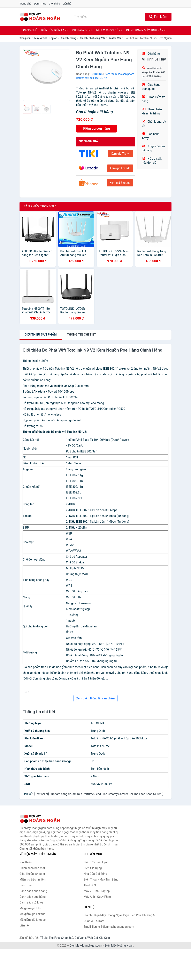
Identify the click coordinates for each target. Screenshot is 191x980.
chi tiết (82, 335)
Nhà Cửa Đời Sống (109, 30)
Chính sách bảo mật (32, 868)
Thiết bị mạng (69, 38)
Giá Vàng (80, 938)
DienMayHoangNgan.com (86, 946)
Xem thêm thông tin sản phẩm (95, 698)
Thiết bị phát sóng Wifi (92, 38)
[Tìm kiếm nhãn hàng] (108, 17)
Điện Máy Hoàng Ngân (119, 946)
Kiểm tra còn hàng (97, 128)
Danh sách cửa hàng (33, 897)
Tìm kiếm (158, 17)
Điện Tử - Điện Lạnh (55, 30)
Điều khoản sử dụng (32, 874)
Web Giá (93, 938)
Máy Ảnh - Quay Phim (97, 897)
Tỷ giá (44, 938)
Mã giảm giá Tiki (30, 908)
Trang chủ (25, 4)
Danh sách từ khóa (31, 902)
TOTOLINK (96, 74)
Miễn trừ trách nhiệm (33, 879)
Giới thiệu (54, 4)
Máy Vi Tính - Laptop (46, 38)
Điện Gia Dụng (82, 30)
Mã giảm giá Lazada (32, 914)
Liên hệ (67, 4)
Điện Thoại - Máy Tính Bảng (146, 30)
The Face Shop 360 (61, 938)
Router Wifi (115, 38)
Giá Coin (105, 938)
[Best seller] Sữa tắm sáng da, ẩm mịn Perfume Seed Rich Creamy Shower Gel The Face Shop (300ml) (98, 794)
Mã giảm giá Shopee (33, 920)
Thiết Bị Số (91, 885)
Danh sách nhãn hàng (33, 891)
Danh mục (40, 4)
